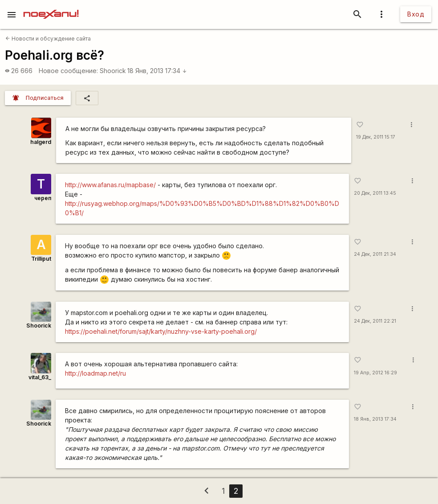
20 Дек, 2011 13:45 (375, 193)
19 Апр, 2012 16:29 (375, 373)
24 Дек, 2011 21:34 (375, 254)
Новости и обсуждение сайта (48, 39)
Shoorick (113, 71)
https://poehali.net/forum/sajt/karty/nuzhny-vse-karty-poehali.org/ (161, 331)
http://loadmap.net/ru (95, 373)
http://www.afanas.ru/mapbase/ (110, 185)
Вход (416, 14)
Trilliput (41, 259)
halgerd (41, 142)
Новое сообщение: (68, 71)
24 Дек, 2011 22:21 (375, 321)
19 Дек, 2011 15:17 (376, 137)
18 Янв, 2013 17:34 (157, 71)
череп (43, 198)
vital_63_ (40, 377)
